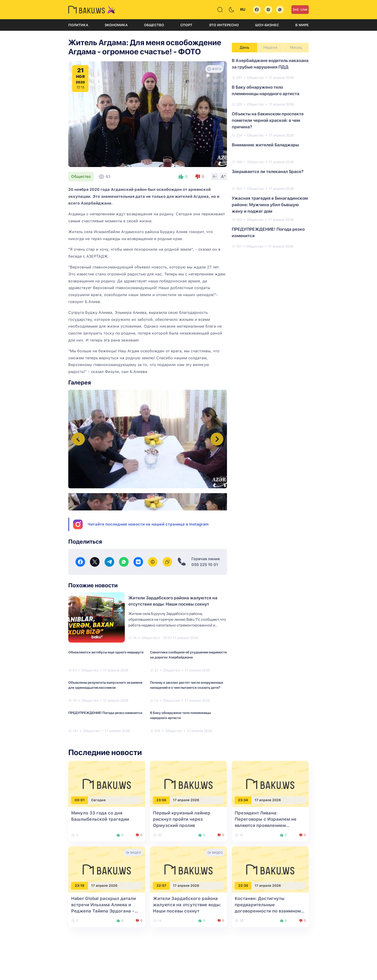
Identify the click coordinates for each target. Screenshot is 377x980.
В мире (302, 25)
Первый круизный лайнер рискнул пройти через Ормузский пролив (182, 819)
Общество (154, 25)
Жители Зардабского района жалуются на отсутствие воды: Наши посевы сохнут (187, 905)
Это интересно (224, 25)
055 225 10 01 (205, 565)
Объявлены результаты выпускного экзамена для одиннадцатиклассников (105, 685)
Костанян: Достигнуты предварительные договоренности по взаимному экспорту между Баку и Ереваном (269, 911)
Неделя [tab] (270, 47)
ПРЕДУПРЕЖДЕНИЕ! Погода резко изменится (105, 713)
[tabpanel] (270, 153)
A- (215, 176)
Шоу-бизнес (267, 25)
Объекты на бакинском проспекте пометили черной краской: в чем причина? (268, 120)
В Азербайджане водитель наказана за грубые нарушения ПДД (270, 64)
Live (300, 10)
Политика (78, 25)
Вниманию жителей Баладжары (265, 145)
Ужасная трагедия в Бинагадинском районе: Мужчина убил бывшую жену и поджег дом (270, 205)
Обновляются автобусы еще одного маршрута (106, 652)
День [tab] (245, 47)
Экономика (116, 25)
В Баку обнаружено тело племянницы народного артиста (180, 715)
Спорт (186, 25)
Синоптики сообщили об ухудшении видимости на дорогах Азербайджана (188, 655)
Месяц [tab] (296, 47)
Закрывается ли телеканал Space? (268, 171)
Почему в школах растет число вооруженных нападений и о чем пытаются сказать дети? (187, 685)
